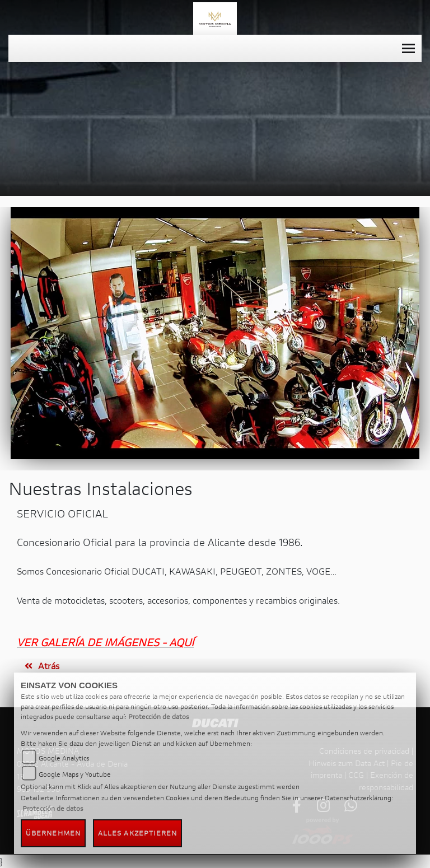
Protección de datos (158, 717)
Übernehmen (53, 833)
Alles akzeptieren (138, 833)
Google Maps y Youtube (75, 774)
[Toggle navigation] (408, 48)
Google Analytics (64, 758)
